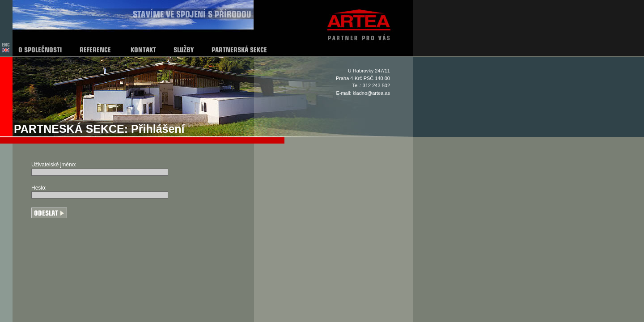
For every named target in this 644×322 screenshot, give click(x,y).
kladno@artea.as (371, 93)
